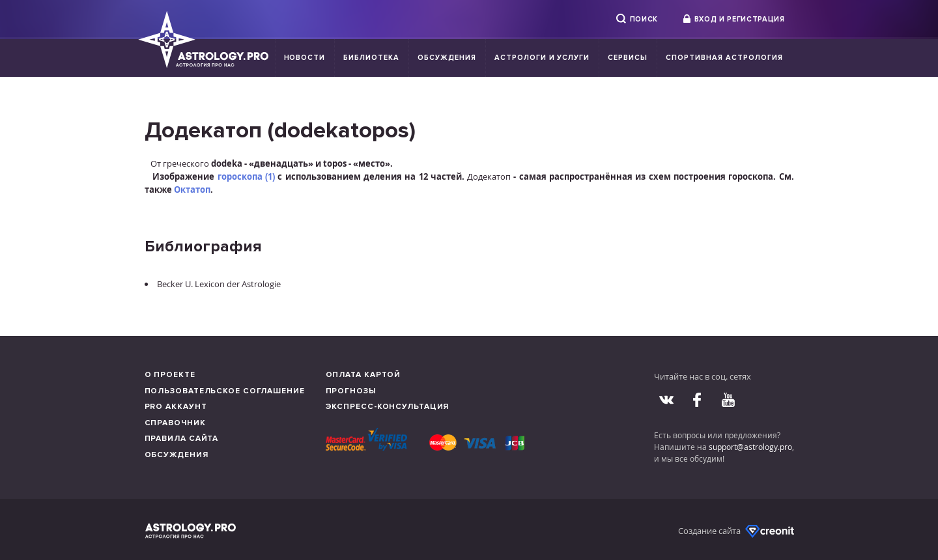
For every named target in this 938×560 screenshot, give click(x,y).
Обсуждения (447, 58)
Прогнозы (351, 391)
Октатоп (192, 189)
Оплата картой (363, 375)
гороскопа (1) (246, 176)
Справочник (175, 423)
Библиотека (371, 58)
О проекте (170, 375)
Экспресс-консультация (388, 407)
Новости (305, 58)
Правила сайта (182, 439)
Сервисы (628, 58)
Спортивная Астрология (724, 58)
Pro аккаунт (176, 407)
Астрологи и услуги (542, 58)
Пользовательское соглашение (225, 391)
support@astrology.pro (750, 447)
